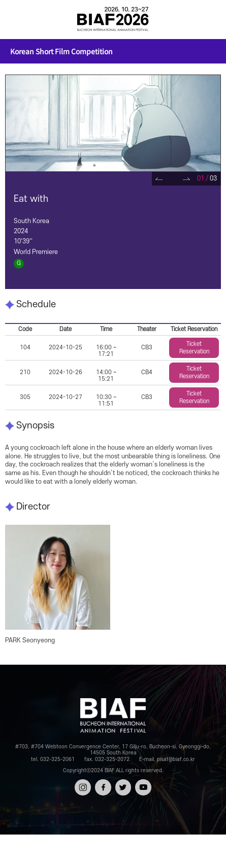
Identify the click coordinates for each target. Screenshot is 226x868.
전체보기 (17, 19)
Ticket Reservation (194, 348)
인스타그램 (83, 788)
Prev (159, 179)
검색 (209, 19)
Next (186, 179)
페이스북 (103, 788)
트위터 (123, 784)
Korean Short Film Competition (61, 51)
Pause (172, 179)
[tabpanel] (113, 123)
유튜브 (143, 784)
